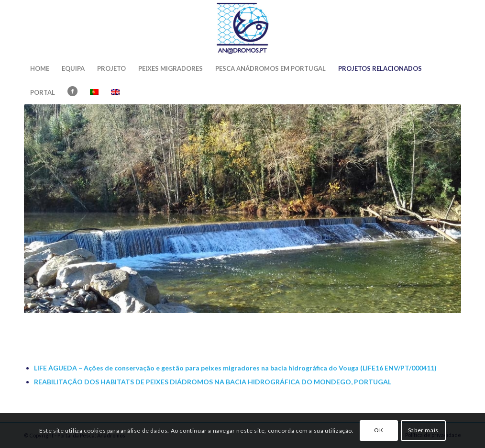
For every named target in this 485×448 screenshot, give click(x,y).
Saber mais (423, 430)
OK (379, 430)
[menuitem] (40, 68)
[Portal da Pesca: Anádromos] (242, 28)
